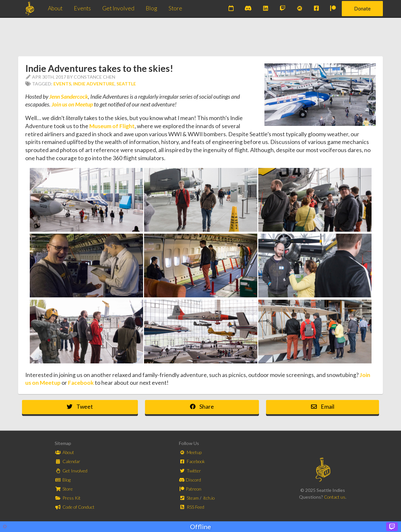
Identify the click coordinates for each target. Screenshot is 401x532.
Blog (151, 8)
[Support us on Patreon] (333, 9)
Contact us (335, 497)
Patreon (190, 489)
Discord (190, 480)
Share (202, 407)
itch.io (209, 498)
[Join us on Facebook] (316, 9)
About (55, 8)
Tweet (80, 407)
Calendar (68, 461)
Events (82, 8)
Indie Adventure (94, 84)
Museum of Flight (112, 126)
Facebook (81, 383)
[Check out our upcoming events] (231, 9)
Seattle (126, 84)
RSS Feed (192, 507)
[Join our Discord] (248, 9)
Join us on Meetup (72, 104)
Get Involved (118, 8)
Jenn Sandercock (69, 97)
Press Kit (68, 498)
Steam (189, 498)
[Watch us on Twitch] (282, 9)
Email (323, 407)
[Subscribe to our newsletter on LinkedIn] (266, 9)
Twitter (190, 471)
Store (175, 8)
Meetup (190, 452)
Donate (362, 8)
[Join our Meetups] (300, 9)
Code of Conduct (75, 507)
